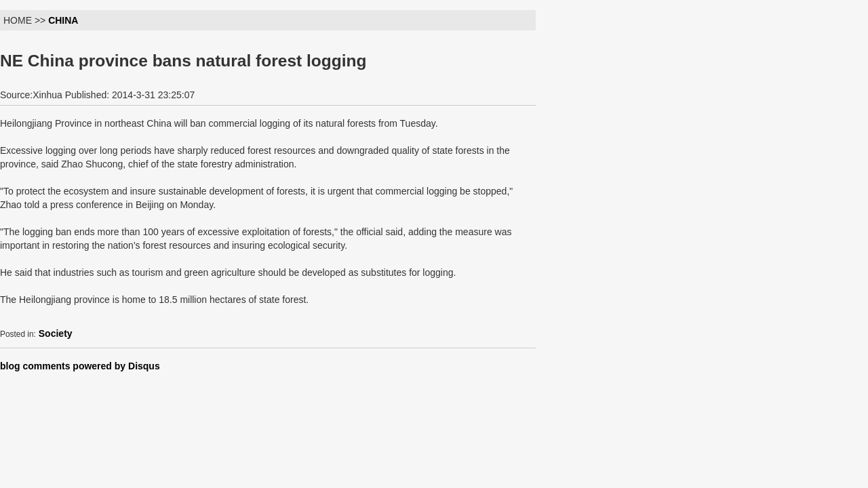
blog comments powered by (80, 366)
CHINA (63, 20)
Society (56, 333)
